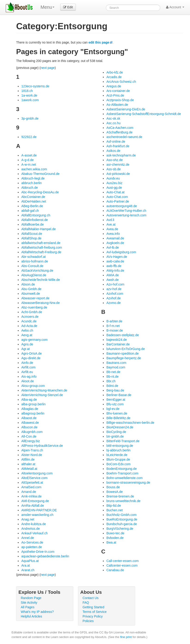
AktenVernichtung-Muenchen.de (44, 390)
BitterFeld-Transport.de (123, 441)
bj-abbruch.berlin (118, 450)
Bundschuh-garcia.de (122, 524)
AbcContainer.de (33, 197)
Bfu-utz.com (115, 404)
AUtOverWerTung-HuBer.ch (126, 211)
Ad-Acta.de (29, 326)
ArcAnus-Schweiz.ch (121, 82)
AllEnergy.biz (31, 441)
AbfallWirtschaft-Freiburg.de (41, 252)
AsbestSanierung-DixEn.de (126, 109)
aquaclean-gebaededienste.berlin (45, 556)
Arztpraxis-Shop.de (120, 100)
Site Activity (29, 603)
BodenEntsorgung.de (122, 469)
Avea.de (112, 229)
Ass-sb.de (113, 169)
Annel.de (28, 538)
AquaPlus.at (30, 561)
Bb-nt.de (112, 376)
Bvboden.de (115, 538)
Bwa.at (111, 542)
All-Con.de (29, 436)
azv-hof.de (114, 289)
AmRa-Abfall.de (33, 506)
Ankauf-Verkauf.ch (34, 533)
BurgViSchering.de (120, 529)
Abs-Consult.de (32, 266)
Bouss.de (113, 487)
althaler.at (28, 464)
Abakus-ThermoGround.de (40, 174)
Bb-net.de (113, 372)
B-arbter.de (114, 321)
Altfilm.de (28, 459)
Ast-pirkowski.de (118, 174)
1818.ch (27, 91)
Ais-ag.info (29, 376)
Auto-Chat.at (115, 192)
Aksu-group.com (33, 386)
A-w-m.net (29, 165)
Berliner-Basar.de (119, 395)
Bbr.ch (111, 381)
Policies (88, 621)
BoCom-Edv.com (118, 464)
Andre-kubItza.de (34, 524)
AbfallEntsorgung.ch (36, 215)
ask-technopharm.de (121, 155)
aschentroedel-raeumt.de (124, 137)
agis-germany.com (34, 340)
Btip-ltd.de (114, 506)
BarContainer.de (118, 344)
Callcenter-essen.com (122, 565)
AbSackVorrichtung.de (37, 271)
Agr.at (25, 349)
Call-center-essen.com (122, 561)
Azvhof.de (113, 298)
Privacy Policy (93, 616)
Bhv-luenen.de (117, 413)
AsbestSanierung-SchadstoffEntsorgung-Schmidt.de (144, 114)
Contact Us (91, 598)
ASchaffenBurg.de (119, 132)
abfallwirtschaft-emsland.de (41, 243)
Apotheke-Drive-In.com (38, 552)
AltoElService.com (34, 478)
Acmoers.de (30, 317)
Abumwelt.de (31, 294)
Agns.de (27, 344)
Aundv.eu (113, 178)
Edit (68, 7)
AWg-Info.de (115, 271)
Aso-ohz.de (114, 160)
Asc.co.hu (113, 123)
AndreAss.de (30, 529)
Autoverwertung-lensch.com (126, 215)
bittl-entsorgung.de (120, 446)
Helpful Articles (31, 616)
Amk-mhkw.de (31, 496)
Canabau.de (115, 570)
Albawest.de (30, 423)
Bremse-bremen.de (120, 496)
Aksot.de (27, 381)
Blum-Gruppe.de (118, 459)
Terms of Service (95, 612)
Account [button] (175, 7)
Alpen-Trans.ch (32, 450)
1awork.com (30, 100)
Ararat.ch (28, 570)
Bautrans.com (116, 363)
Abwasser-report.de (35, 298)
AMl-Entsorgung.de (35, 501)
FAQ (86, 603)
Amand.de (29, 492)
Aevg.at (27, 335)
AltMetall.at (29, 469)
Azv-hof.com (115, 284)
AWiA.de (113, 275)
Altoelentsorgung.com (37, 473)
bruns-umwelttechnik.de (123, 501)
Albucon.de (29, 427)
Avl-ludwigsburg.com (121, 252)
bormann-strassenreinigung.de (128, 482)
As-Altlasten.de (117, 105)
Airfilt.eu (27, 372)
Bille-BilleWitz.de (118, 418)
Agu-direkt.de (31, 358)
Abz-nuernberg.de (34, 307)
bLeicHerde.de (117, 455)
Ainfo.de (27, 363)
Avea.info (113, 234)
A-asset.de (29, 155)
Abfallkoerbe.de (32, 224)
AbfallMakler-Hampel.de (38, 229)
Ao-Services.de (32, 542)
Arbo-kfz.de (115, 72)
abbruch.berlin (31, 183)
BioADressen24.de (120, 427)
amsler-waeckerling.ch (37, 515)
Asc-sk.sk (113, 118)
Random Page (31, 598)
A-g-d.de (27, 160)
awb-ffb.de (114, 266)
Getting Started (93, 607)
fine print (126, 637)
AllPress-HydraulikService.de (42, 446)
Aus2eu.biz (114, 183)
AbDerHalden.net (34, 201)
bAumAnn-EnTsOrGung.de (126, 349)
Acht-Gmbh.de (32, 312)
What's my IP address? (37, 612)
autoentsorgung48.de (122, 206)
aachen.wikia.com (34, 169)
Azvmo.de (113, 303)
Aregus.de (114, 86)
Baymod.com (116, 367)
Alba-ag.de (29, 400)
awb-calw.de (115, 261)
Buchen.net (114, 510)
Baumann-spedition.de (122, 353)
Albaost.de (29, 418)
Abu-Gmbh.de (31, 289)
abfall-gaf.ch (30, 211)
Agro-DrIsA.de (31, 353)
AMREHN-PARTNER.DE (39, 510)
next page (48, 68)
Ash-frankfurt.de (118, 146)
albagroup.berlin (33, 413)
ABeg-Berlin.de (32, 206)
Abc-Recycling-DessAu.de (40, 192)
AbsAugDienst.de (34, 275)
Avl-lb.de (113, 247)
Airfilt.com (28, 367)
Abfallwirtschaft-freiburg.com (42, 247)
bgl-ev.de (113, 409)
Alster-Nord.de (32, 455)
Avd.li (110, 220)
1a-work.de (29, 95)
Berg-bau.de (115, 390)
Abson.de (28, 284)
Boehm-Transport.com (122, 473)
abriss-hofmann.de (35, 261)
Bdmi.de (112, 386)
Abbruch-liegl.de (33, 178)
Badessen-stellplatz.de (123, 335)
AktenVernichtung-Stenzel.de (42, 395)
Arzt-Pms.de (115, 95)
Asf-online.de (116, 141)
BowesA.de (114, 492)
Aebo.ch (27, 330)
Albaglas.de (30, 409)
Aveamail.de (115, 238)
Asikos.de (113, 151)
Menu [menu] (47, 7)
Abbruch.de (30, 188)
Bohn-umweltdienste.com (124, 478)
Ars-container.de (118, 91)
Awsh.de (112, 280)
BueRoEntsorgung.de (122, 519)
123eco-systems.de (35, 86)
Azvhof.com (115, 294)
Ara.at (25, 565)
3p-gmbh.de (30, 118)
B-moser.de (115, 330)
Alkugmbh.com (32, 432)
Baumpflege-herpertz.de (124, 358)
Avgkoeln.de (115, 243)
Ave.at (111, 224)
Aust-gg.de (114, 188)
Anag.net (28, 519)
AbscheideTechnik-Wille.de (40, 280)
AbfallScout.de (32, 234)
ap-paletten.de (32, 547)
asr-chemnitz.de (118, 165)
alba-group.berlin (33, 404)
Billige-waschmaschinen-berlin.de (130, 423)
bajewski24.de (117, 340)
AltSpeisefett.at (32, 482)
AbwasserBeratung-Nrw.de (40, 303)
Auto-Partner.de (118, 201)
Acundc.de (29, 321)
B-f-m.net (113, 326)
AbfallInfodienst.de (34, 220)
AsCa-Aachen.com (120, 128)
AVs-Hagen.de (117, 257)
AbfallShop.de (31, 238)
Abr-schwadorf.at (33, 257)
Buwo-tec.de (115, 533)
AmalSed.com (31, 487)
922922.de (29, 137)
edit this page (99, 42)
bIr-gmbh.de (115, 436)
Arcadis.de (114, 77)
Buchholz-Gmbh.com (121, 515)
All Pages (28, 607)
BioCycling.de (116, 432)
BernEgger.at (116, 400)
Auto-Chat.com (117, 197)
